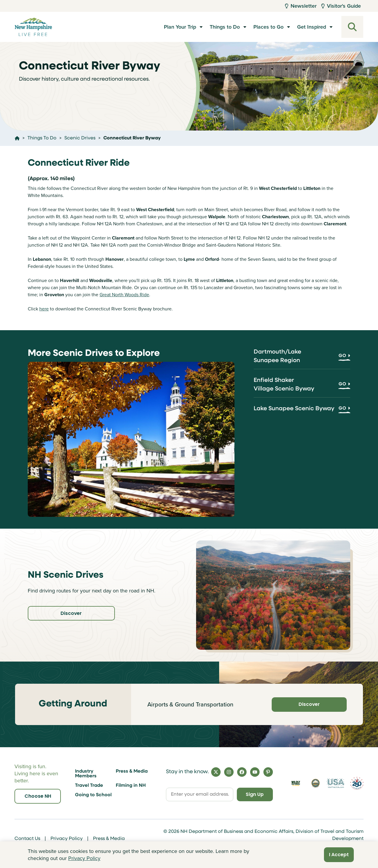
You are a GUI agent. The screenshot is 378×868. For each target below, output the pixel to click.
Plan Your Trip (180, 27)
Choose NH (38, 796)
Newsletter (301, 6)
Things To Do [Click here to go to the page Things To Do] (42, 138)
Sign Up (254, 794)
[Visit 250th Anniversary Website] (357, 783)
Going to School (93, 795)
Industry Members (86, 774)
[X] (216, 772)
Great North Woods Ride (124, 295)
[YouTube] (255, 772)
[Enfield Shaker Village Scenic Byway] (302, 387)
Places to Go (268, 27)
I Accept (339, 855)
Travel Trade (89, 786)
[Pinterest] (268, 772)
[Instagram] (229, 772)
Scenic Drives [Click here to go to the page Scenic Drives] (80, 138)
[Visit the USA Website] (335, 783)
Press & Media (132, 771)
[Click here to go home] (17, 138)
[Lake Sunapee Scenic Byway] (302, 411)
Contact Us (27, 839)
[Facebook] (242, 772)
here (44, 309)
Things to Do (225, 27)
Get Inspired (312, 27)
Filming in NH (131, 786)
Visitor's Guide (341, 6)
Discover (68, 613)
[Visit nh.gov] (316, 783)
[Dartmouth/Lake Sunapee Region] (302, 359)
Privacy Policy (67, 839)
